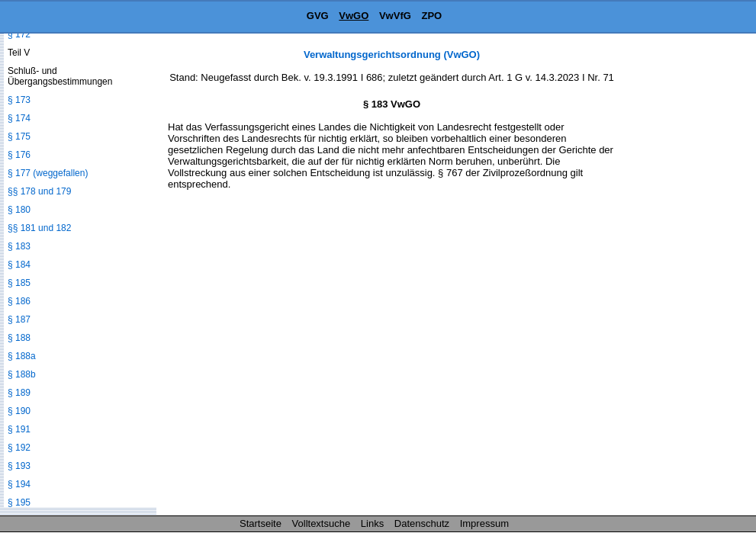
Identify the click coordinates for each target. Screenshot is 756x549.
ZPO (431, 16)
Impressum (484, 523)
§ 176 (19, 155)
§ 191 (19, 429)
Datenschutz (422, 523)
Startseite (261, 523)
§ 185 (19, 283)
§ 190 (19, 411)
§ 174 (19, 118)
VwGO (354, 16)
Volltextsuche (322, 523)
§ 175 (19, 136)
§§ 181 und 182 (39, 228)
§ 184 (19, 265)
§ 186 (19, 301)
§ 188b (22, 374)
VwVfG (395, 16)
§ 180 (19, 210)
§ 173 (19, 100)
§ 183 (19, 246)
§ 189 (19, 393)
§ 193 (19, 466)
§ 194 (19, 484)
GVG (318, 16)
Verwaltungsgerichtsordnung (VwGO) (392, 55)
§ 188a (22, 356)
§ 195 (19, 502)
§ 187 (19, 319)
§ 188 (19, 338)
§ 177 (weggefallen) (48, 173)
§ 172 (19, 34)
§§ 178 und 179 (39, 191)
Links (372, 523)
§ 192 (19, 448)
